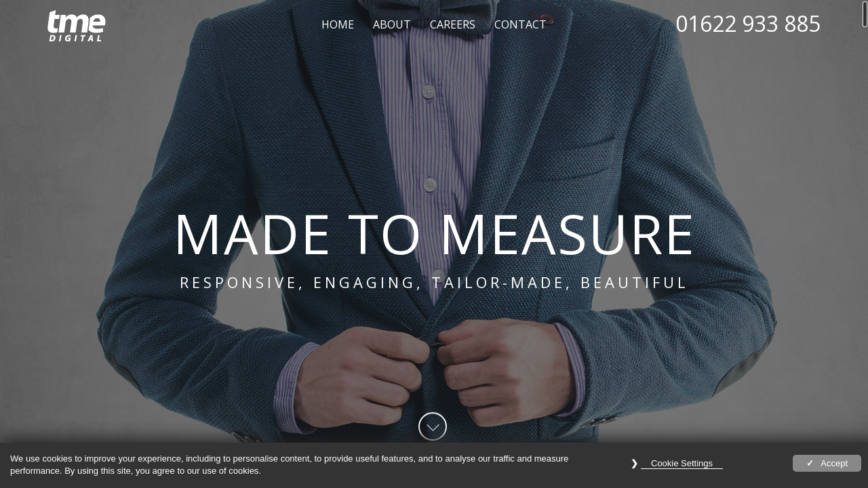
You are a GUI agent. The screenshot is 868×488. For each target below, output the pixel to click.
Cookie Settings (682, 463)
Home (338, 24)
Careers (453, 24)
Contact (520, 24)
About (392, 24)
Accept (834, 463)
